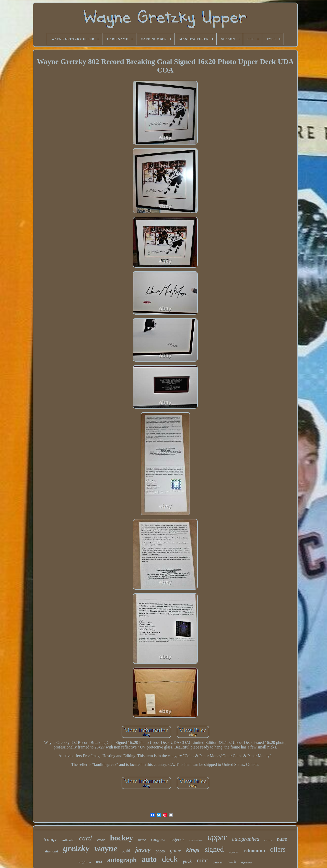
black (142, 840)
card (85, 838)
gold (126, 851)
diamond (52, 851)
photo (160, 851)
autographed (246, 839)
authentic (68, 840)
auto (149, 859)
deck (170, 859)
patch (232, 862)
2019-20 (218, 862)
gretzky (76, 848)
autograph (122, 860)
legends (177, 839)
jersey (143, 850)
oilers (278, 849)
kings (193, 850)
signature (234, 852)
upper (217, 837)
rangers (158, 839)
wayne (106, 848)
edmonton (255, 851)
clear (101, 840)
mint (202, 860)
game (175, 850)
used (99, 862)
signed (214, 849)
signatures (247, 863)
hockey (121, 838)
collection (196, 840)
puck (187, 861)
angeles (85, 861)
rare (282, 839)
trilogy (50, 839)
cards (268, 840)
